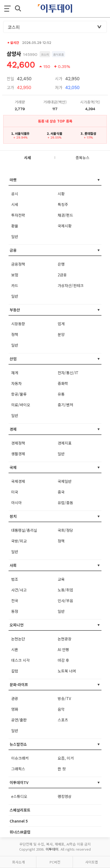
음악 (61, 709)
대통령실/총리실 (24, 530)
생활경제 (18, 454)
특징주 (63, 204)
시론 (15, 649)
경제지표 (65, 443)
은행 (61, 264)
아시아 (16, 503)
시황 (61, 194)
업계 (61, 324)
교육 (61, 579)
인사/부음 (65, 601)
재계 (15, 373)
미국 (15, 492)
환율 (15, 226)
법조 (15, 579)
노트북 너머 (67, 671)
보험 (15, 275)
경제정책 (18, 443)
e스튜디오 (19, 796)
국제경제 (18, 481)
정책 (15, 334)
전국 (15, 601)
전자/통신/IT (68, 373)
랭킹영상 (65, 796)
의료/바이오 (21, 405)
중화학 (63, 383)
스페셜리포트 (20, 810)
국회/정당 (65, 530)
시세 (15, 204)
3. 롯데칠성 (88, 133)
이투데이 (52, 849)
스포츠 (63, 720)
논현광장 (65, 639)
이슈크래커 (20, 758)
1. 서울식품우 (20, 133)
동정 (15, 611)
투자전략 (18, 215)
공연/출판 (19, 720)
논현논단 (18, 639)
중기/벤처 (65, 405)
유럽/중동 (65, 503)
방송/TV (64, 698)
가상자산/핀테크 (71, 285)
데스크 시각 (20, 660)
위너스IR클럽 (20, 832)
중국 (61, 492)
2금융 (62, 275)
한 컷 (62, 769)
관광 (15, 698)
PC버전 (55, 862)
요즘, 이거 (66, 758)
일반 (15, 236)
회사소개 (18, 862)
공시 (15, 194)
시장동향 (18, 324)
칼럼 (15, 671)
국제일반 (65, 481)
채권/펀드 (65, 215)
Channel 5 (19, 821)
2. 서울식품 (54, 133)
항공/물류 (19, 394)
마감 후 (63, 660)
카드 (15, 285)
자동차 (16, 383)
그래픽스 (18, 769)
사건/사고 (19, 590)
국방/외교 (19, 541)
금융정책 (18, 264)
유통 (61, 394)
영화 (15, 709)
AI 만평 (63, 649)
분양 (61, 334)
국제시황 (65, 226)
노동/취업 (65, 590)
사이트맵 (92, 862)
